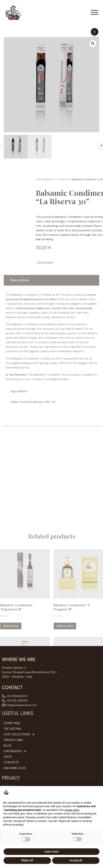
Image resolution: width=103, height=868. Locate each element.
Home (83, 179)
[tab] (51, 280)
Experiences (15, 751)
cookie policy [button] (72, 810)
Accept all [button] (76, 860)
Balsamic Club (15, 768)
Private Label (14, 740)
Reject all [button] (27, 860)
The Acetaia (12, 729)
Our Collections (19, 734)
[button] (93, 43)
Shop (8, 757)
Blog (8, 746)
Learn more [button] (51, 852)
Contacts (11, 762)
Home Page (12, 723)
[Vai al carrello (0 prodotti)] (95, 32)
